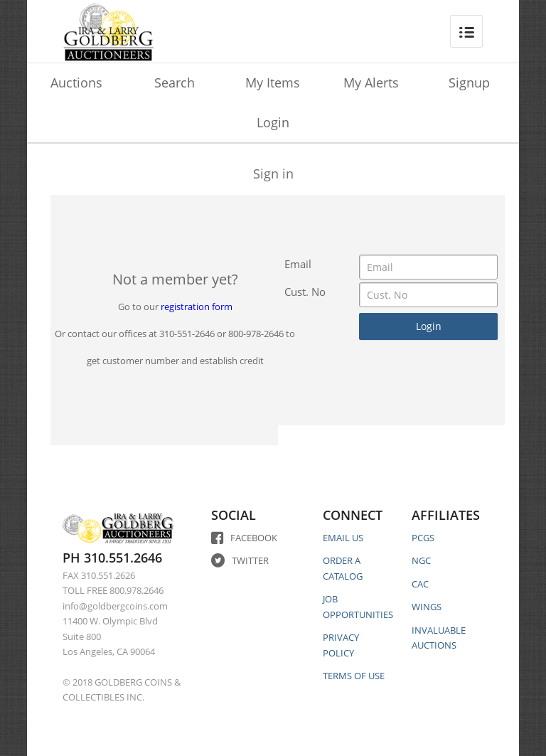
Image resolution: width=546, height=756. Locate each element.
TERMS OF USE (354, 676)
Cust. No (305, 292)
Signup (469, 82)
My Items (273, 82)
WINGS (427, 607)
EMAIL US (343, 538)
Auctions (76, 82)
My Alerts (371, 82)
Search (175, 82)
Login (273, 122)
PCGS (423, 538)
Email (298, 264)
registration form (197, 307)
